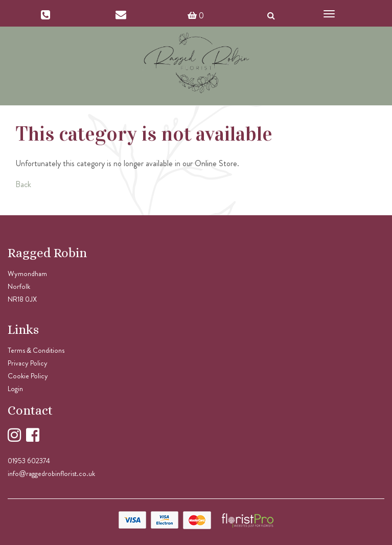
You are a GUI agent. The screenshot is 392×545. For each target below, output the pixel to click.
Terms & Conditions (36, 350)
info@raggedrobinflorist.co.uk (51, 473)
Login (15, 389)
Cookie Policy (28, 376)
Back (23, 184)
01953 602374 (29, 461)
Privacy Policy (28, 363)
